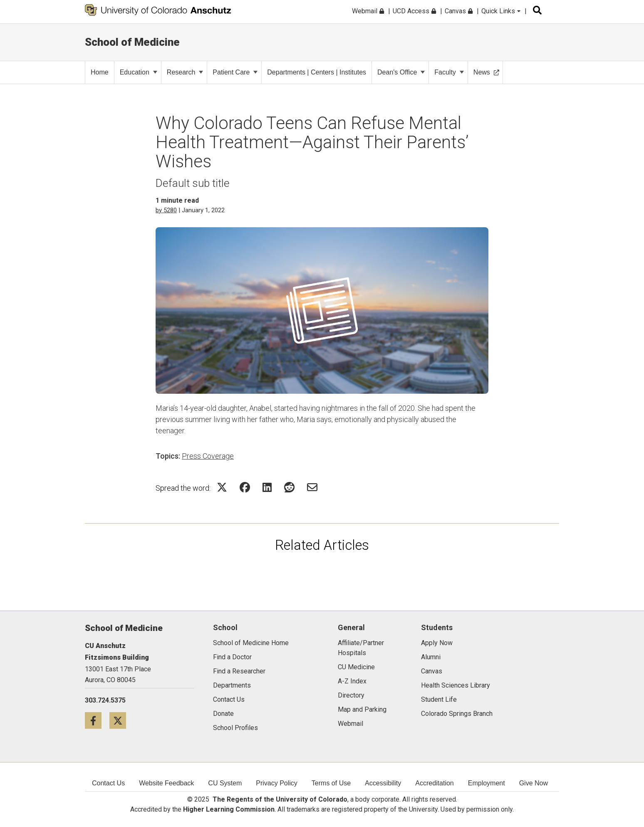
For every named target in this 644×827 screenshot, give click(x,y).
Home (100, 72)
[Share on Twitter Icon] (222, 487)
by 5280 (166, 210)
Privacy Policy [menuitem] (277, 783)
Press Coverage (208, 456)
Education (139, 72)
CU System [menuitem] (225, 783)
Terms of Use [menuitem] (331, 783)
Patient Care (235, 72)
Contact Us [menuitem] (108, 783)
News (486, 72)
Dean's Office (401, 72)
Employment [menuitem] (487, 783)
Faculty (449, 72)
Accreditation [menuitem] (435, 783)
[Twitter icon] (121, 720)
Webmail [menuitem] (368, 11)
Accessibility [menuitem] (383, 783)
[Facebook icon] (97, 720)
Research (185, 72)
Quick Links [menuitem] (501, 11)
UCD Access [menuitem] (414, 11)
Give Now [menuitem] (534, 783)
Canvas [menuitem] (459, 11)
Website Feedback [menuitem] (166, 783)
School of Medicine (132, 42)
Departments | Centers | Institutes (317, 72)
